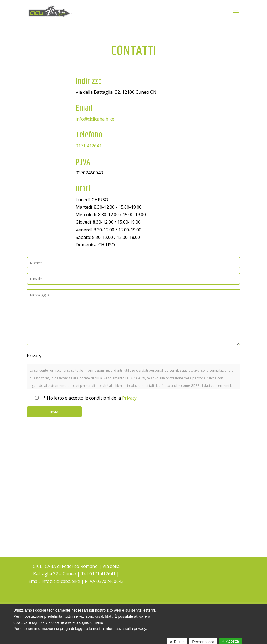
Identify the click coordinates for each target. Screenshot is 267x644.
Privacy (129, 398)
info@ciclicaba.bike (95, 119)
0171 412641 (89, 146)
